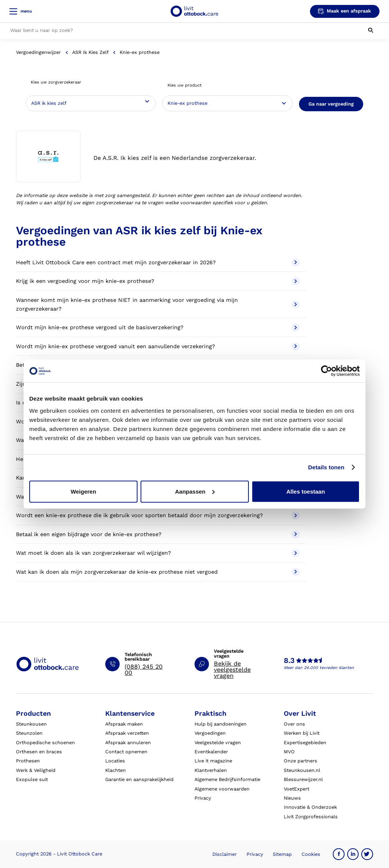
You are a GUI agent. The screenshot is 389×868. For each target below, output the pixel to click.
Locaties (115, 761)
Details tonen (326, 467)
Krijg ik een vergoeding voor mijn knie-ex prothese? (158, 281)
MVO (289, 752)
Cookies (311, 854)
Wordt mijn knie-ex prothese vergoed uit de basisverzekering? (158, 327)
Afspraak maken (124, 724)
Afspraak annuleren (128, 743)
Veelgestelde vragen (218, 743)
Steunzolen (29, 733)
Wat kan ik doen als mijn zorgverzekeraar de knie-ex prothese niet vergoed (158, 572)
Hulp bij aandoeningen (221, 724)
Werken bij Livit (302, 733)
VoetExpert (296, 789)
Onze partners (300, 761)
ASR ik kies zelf (90, 52)
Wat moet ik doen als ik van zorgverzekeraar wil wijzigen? (158, 553)
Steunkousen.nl (302, 770)
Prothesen (28, 761)
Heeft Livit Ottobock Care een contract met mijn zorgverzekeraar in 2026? (158, 263)
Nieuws (292, 798)
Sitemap (282, 854)
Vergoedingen (210, 733)
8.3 (289, 661)
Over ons (294, 724)
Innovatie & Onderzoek (310, 807)
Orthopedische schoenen (45, 743)
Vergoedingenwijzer (38, 52)
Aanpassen (195, 491)
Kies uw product (185, 85)
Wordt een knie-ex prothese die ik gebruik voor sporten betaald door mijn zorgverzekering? (158, 515)
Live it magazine (213, 761)
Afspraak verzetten (127, 733)
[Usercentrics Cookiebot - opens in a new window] (327, 371)
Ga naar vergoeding (331, 104)
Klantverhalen (211, 770)
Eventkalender (211, 752)
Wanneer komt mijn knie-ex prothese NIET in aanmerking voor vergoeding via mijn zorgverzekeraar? (158, 305)
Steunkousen (31, 724)
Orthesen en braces (39, 752)
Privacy (203, 798)
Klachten (115, 770)
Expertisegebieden (305, 743)
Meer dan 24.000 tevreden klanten (319, 668)
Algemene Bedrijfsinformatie (227, 779)
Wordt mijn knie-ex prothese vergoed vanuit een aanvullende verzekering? (158, 346)
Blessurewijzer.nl (303, 779)
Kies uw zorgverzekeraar (56, 82)
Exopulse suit (32, 779)
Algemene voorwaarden (222, 789)
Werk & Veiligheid (36, 770)
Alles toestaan (306, 491)
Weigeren (83, 491)
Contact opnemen (126, 752)
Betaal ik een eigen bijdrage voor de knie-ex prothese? (158, 534)
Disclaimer (225, 854)
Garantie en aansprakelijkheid (139, 779)
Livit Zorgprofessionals (311, 817)
